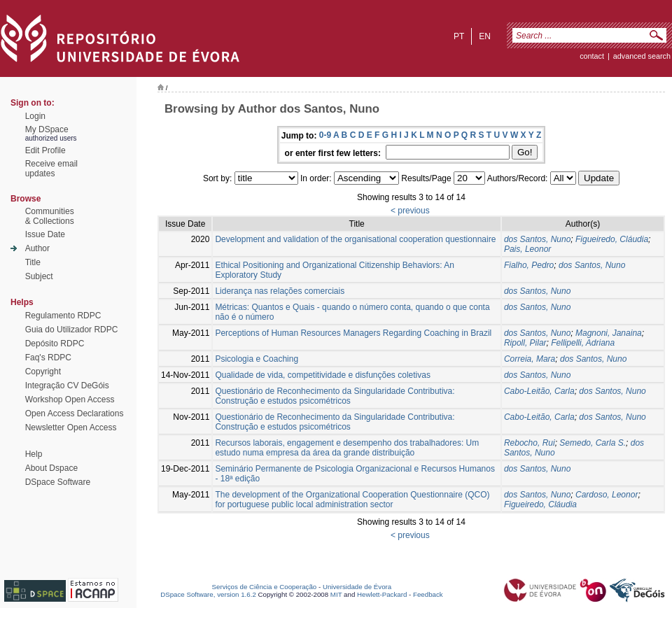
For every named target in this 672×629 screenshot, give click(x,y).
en (485, 36)
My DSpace (47, 129)
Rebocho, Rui (530, 443)
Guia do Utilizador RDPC (72, 330)
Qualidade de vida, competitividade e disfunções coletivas (323, 375)
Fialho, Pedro (529, 265)
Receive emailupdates (51, 169)
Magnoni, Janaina (609, 333)
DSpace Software (58, 482)
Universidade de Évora (357, 587)
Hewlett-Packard (382, 594)
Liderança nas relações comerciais (280, 291)
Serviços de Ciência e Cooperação (265, 587)
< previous (410, 211)
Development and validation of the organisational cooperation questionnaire (355, 239)
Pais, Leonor (527, 249)
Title (33, 262)
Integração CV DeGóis (67, 386)
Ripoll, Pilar (525, 343)
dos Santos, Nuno (537, 239)
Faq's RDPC (48, 358)
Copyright (43, 372)
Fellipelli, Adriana (583, 343)
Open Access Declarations (75, 414)
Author (37, 248)
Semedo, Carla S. (593, 443)
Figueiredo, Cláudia (612, 239)
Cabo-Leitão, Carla (539, 391)
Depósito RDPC (55, 344)
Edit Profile (45, 150)
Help (34, 454)
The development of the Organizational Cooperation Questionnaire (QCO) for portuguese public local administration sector (352, 500)
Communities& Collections (50, 216)
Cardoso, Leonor (607, 495)
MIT (336, 594)
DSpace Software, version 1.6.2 (208, 594)
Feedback (428, 594)
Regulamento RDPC (63, 316)
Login (35, 116)
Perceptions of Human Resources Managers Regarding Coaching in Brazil (353, 333)
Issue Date (45, 234)
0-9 (325, 135)
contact (592, 56)
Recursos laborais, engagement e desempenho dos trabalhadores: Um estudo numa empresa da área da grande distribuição (347, 448)
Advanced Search (642, 56)
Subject (39, 276)
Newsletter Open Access (71, 427)
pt (459, 36)
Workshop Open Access (70, 400)
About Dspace (51, 468)
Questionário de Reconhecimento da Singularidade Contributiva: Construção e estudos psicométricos (335, 396)
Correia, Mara (530, 359)
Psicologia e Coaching (257, 359)
